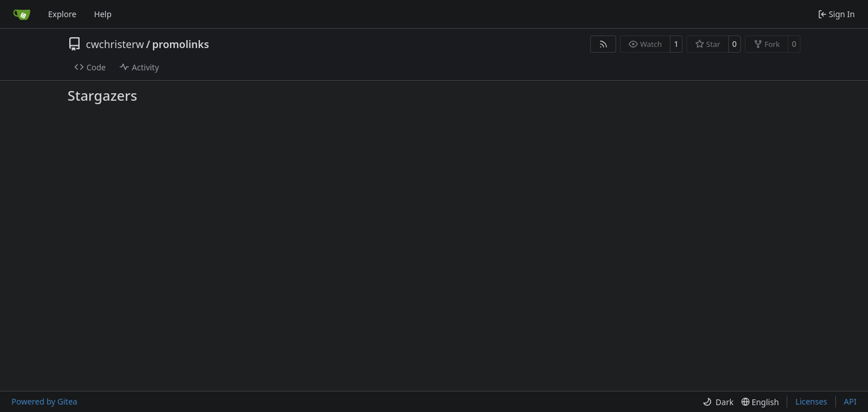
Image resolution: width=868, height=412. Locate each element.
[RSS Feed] (603, 44)
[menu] (718, 402)
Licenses (811, 401)
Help (103, 14)
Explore (62, 14)
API (850, 401)
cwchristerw (115, 44)
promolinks (181, 44)
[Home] (22, 14)
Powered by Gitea (44, 401)
